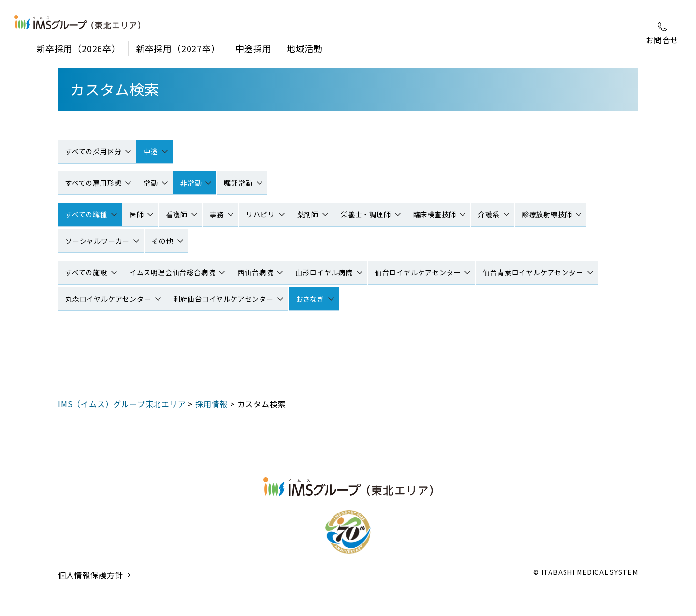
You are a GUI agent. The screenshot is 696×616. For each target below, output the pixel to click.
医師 (137, 214)
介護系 (489, 214)
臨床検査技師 (435, 214)
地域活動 (305, 48)
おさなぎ (310, 299)
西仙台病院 (255, 272)
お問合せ (662, 34)
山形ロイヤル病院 (324, 272)
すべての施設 (86, 272)
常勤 (151, 183)
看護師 (176, 214)
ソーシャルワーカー (97, 241)
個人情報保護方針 (90, 589)
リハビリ (260, 214)
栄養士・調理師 (366, 214)
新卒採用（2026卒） (79, 48)
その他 (162, 241)
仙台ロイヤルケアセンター (418, 272)
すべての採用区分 (93, 151)
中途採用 (254, 48)
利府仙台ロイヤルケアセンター (224, 299)
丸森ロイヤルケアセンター (108, 299)
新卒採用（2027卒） (178, 48)
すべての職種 (86, 214)
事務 (217, 214)
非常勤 (191, 183)
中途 (151, 151)
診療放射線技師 (547, 214)
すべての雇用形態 (93, 183)
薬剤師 (308, 214)
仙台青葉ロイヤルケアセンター (533, 272)
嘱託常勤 (238, 183)
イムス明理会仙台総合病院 (173, 272)
